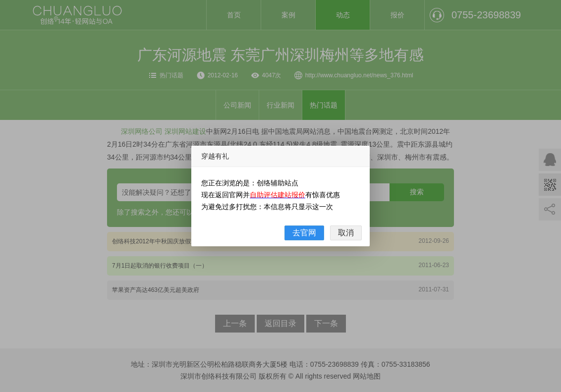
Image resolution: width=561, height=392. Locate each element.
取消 (346, 233)
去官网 (304, 233)
